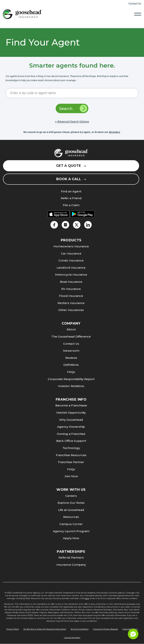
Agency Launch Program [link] (71, 531)
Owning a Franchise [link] (71, 434)
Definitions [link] (71, 365)
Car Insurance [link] (71, 253)
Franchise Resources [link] (71, 455)
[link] (22, 14)
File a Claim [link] (71, 205)
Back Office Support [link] (71, 441)
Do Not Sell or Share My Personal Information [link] (45, 629)
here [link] (87, 598)
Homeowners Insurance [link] (71, 246)
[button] (133, 634)
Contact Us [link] (135, 4)
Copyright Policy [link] (130, 629)
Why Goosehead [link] (71, 420)
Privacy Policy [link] (13, 629)
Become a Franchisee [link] (71, 405)
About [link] (71, 329)
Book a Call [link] (71, 179)
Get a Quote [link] (71, 166)
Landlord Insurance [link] (71, 268)
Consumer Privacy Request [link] (105, 629)
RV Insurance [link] (71, 289)
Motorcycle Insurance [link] (71, 275)
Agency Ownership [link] (71, 427)
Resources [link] (71, 517)
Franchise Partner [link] (71, 462)
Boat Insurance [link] (71, 282)
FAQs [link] (71, 372)
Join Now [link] (71, 476)
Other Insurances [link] (71, 310)
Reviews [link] (71, 358)
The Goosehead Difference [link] (71, 336)
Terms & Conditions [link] (80, 629)
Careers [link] (71, 496)
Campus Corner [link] (71, 524)
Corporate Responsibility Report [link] (71, 379)
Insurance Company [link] (71, 565)
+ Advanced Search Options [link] (72, 122)
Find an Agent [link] (71, 192)
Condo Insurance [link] (71, 260)
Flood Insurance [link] (71, 296)
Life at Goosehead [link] (71, 510)
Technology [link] (71, 448)
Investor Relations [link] (71, 386)
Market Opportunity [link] (71, 413)
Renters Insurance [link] (71, 303)
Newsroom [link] (71, 351)
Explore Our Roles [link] (71, 503)
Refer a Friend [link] (71, 198)
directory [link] (114, 132)
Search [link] (73, 108)
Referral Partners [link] (71, 557)
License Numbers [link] (72, 638)
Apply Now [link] (71, 538)
